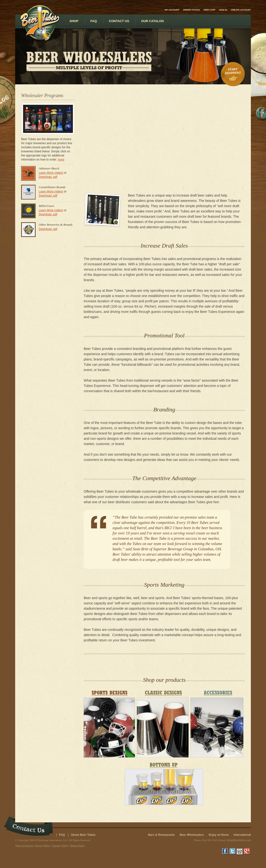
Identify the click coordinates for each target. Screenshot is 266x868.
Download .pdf (48, 177)
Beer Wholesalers (192, 835)
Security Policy (61, 845)
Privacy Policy (43, 845)
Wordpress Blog (240, 852)
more (61, 160)
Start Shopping (233, 74)
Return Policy (78, 845)
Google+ (247, 852)
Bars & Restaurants (161, 835)
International (242, 835)
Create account (241, 10)
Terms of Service (24, 845)
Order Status (191, 10)
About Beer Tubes (83, 835)
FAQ (62, 835)
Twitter (233, 852)
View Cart (209, 10)
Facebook (226, 852)
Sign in (223, 10)
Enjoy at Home (219, 835)
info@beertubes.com (239, 840)
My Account (172, 10)
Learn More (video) (51, 173)
